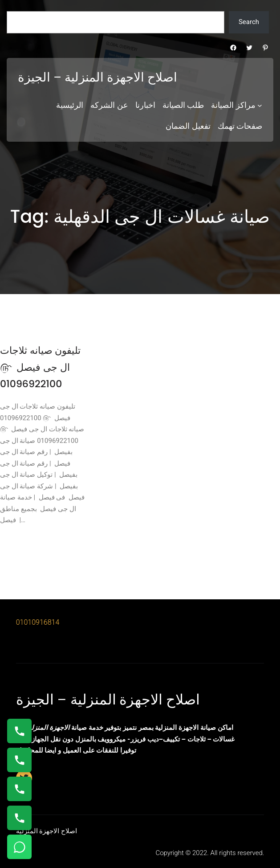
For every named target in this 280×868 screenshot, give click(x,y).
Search (249, 22)
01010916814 (38, 622)
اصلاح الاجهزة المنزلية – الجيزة (97, 77)
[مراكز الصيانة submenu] (260, 105)
